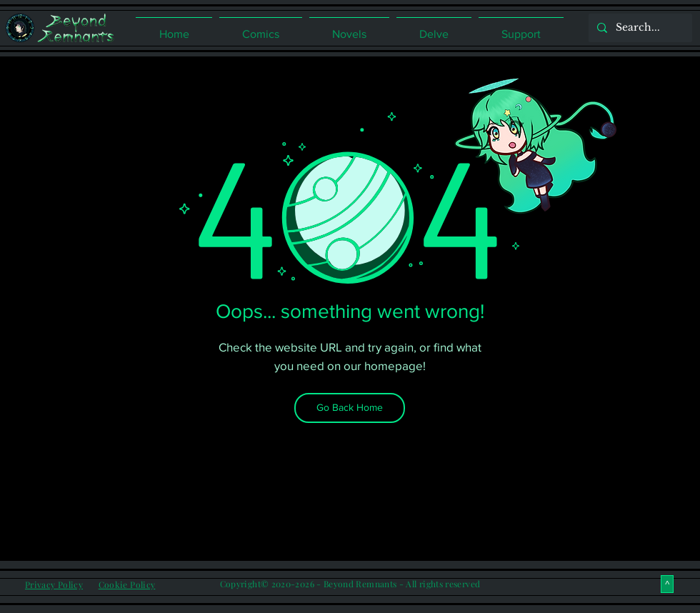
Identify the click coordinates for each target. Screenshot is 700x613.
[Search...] (639, 28)
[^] (667, 584)
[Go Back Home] (350, 408)
